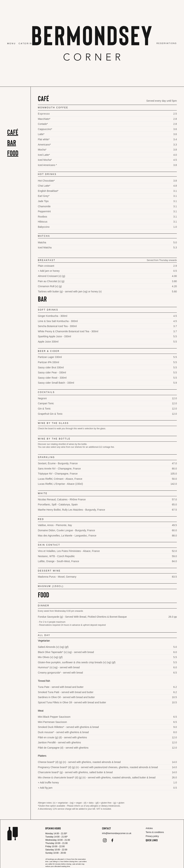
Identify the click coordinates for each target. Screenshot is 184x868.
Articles (149, 828)
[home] (92, 43)
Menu (11, 43)
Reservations (167, 43)
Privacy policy (152, 836)
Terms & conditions (155, 832)
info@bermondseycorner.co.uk (117, 833)
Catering (26, 43)
